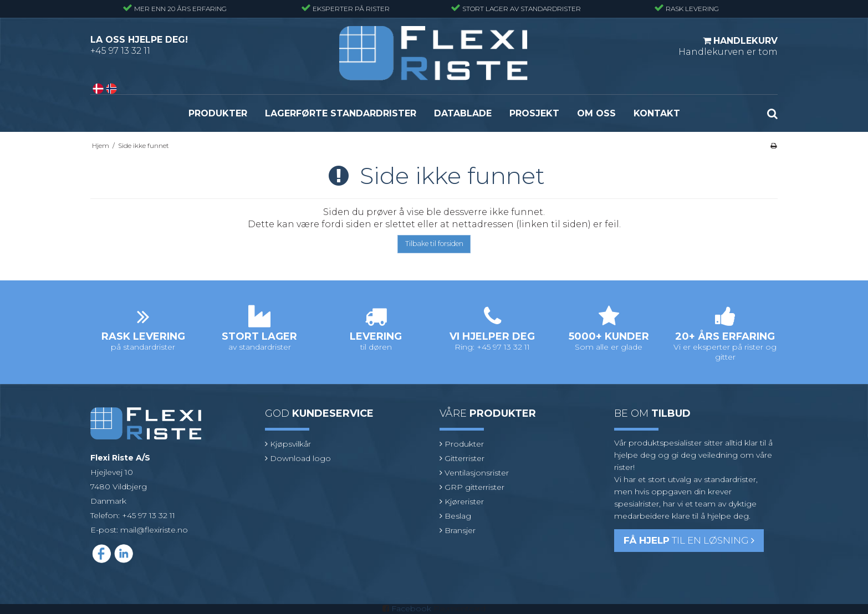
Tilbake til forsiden (434, 244)
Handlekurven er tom (728, 46)
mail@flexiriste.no (154, 530)
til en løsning (689, 540)
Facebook (411, 608)
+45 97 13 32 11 (120, 51)
